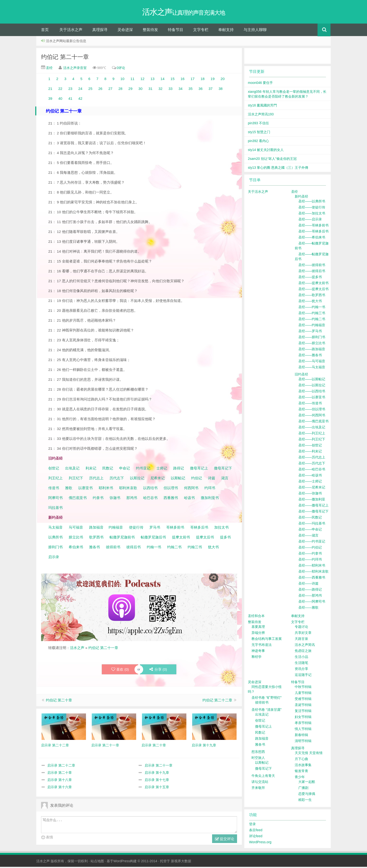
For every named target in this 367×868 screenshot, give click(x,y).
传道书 (54, 489)
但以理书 (171, 489)
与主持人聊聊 (255, 31)
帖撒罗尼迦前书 (123, 538)
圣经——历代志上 (312, 458)
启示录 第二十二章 (61, 767)
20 (222, 80)
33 (171, 90)
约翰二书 (174, 548)
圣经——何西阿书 (312, 416)
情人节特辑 (303, 730)
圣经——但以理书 (312, 410)
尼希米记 (157, 479)
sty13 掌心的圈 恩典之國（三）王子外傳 (278, 169)
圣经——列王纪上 (312, 434)
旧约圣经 (301, 375)
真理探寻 (100, 31)
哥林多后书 (199, 528)
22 (60, 90)
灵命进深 (125, 31)
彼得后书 (134, 548)
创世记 (54, 469)
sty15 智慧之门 (259, 133)
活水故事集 (303, 766)
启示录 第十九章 (157, 774)
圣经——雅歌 (308, 609)
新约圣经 (301, 198)
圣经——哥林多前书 (313, 226)
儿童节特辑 (303, 694)
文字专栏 (201, 31)
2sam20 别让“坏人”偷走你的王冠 (272, 160)
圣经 (49, 69)
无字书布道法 (262, 646)
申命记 (125, 469)
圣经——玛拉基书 (312, 525)
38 (220, 90)
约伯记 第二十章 (59, 702)
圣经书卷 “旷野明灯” (266, 699)
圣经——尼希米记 (312, 488)
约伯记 (197, 479)
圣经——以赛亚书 (312, 398)
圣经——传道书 (310, 404)
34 (181, 90)
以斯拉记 (137, 479)
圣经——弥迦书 (310, 494)
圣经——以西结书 (312, 392)
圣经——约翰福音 (312, 326)
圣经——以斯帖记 (312, 380)
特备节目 (176, 31)
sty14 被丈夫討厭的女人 (266, 151)
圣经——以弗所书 (312, 202)
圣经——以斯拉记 (312, 386)
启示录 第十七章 (157, 781)
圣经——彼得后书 (312, 272)
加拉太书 (221, 528)
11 (132, 80)
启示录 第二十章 (60, 774)
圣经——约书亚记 (312, 543)
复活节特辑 (303, 712)
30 (139, 90)
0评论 (121, 69)
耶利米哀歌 (128, 489)
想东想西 (258, 753)
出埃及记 (72, 469)
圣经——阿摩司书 (312, 603)
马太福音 (55, 528)
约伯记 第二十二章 (217, 702)
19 (212, 80)
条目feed (256, 831)
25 (91, 90)
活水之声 (77, 649)
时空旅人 (258, 759)
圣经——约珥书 (310, 561)
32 (161, 90)
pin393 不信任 (258, 124)
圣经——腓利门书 (312, 338)
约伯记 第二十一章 (65, 58)
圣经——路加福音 (312, 350)
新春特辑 (301, 736)
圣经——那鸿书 (310, 597)
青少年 (300, 778)
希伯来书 (76, 548)
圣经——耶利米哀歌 (313, 573)
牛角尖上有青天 (263, 777)
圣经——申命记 (310, 531)
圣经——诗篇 (308, 585)
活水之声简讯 (305, 646)
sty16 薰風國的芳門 (262, 106)
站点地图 (97, 862)
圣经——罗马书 (310, 332)
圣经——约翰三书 (312, 314)
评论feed (256, 837)
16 (182, 80)
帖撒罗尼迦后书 (153, 538)
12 (142, 80)
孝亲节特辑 (303, 724)
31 (151, 90)
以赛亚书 (86, 489)
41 (69, 100)
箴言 (225, 479)
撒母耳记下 (223, 469)
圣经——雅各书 (310, 356)
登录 (252, 825)
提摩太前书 (181, 538)
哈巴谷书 (150, 499)
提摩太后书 (205, 538)
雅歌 (69, 489)
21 (51, 90)
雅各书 (95, 548)
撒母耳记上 (199, 469)
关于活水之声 (71, 31)
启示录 (54, 558)
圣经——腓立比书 (312, 344)
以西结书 (150, 489)
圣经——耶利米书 (312, 567)
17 (193, 80)
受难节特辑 (303, 700)
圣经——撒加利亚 (312, 500)
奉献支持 (226, 31)
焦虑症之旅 (303, 652)
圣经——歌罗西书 (312, 296)
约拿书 (98, 499)
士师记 (161, 469)
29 (132, 90)
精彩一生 (305, 801)
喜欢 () (120, 671)
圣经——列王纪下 (312, 440)
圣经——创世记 (310, 446)
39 (50, 100)
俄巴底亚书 (78, 499)
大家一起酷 (307, 783)
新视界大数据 (181, 862)
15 (173, 80)
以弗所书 (55, 538)
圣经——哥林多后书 (313, 232)
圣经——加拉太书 (312, 214)
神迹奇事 (258, 652)
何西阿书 (191, 489)
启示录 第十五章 (157, 788)
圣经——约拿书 (310, 555)
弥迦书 (115, 499)
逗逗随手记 (303, 676)
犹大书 (213, 548)
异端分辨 (258, 634)
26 (100, 90)
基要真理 (258, 628)
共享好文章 (303, 634)
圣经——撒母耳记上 (313, 506)
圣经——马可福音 (312, 362)
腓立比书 (76, 538)
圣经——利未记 (310, 452)
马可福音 (76, 528)
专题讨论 (301, 628)
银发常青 (301, 772)
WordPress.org (260, 843)
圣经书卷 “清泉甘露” (266, 711)
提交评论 (225, 840)
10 (123, 80)
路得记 (179, 469)
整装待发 (150, 31)
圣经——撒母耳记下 (313, 512)
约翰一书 (154, 548)
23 (70, 90)
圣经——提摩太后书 (313, 290)
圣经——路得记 (310, 591)
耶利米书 (106, 489)
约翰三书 (195, 548)
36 (201, 90)
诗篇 (212, 479)
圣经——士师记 (310, 482)
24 (79, 90)
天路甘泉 (301, 640)
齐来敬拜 (258, 789)
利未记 (91, 469)
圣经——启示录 (310, 220)
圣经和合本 (256, 617)
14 (162, 80)
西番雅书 (171, 499)
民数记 (108, 469)
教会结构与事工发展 (267, 640)
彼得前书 (113, 548)
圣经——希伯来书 (312, 238)
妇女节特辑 (303, 718)
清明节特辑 (303, 742)
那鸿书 (132, 499)
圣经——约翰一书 (312, 308)
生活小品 (301, 658)
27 (110, 90)
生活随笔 (301, 664)
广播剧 (303, 789)
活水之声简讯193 (261, 115)
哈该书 (189, 499)
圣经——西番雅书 (312, 579)
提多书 (225, 538)
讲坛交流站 (260, 783)
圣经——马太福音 (312, 368)
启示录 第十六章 (60, 788)
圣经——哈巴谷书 (312, 470)
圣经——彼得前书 (312, 266)
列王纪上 (55, 479)
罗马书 (155, 528)
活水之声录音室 (75, 69)
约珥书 (210, 489)
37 (211, 90)
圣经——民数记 (310, 518)
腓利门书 (55, 548)
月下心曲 (301, 760)
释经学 (257, 658)
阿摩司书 (55, 499)
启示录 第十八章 (60, 781)
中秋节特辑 (303, 688)
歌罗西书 (96, 538)
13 (152, 80)
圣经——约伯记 (310, 549)
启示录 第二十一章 (159, 767)
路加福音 (96, 528)
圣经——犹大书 (310, 302)
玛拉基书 (55, 509)
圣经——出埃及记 (312, 428)
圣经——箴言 (308, 537)
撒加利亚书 (210, 499)
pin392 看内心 (258, 142)
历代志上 (96, 479)
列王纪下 (76, 479)
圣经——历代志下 (312, 464)
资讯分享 (301, 670)
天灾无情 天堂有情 (309, 754)
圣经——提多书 (310, 278)
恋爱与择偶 (307, 795)
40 (60, 100)
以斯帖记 (178, 479)
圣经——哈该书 (310, 476)
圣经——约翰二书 (312, 320)
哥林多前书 (175, 528)
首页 (45, 31)
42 (79, 100)
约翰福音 (116, 528)
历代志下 (117, 479)
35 (191, 90)
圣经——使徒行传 (312, 208)
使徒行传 (136, 528)
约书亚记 (143, 469)
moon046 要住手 (260, 84)
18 (203, 80)
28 (120, 90)
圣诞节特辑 (303, 706)
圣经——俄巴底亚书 (313, 422)
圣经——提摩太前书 (313, 284)
